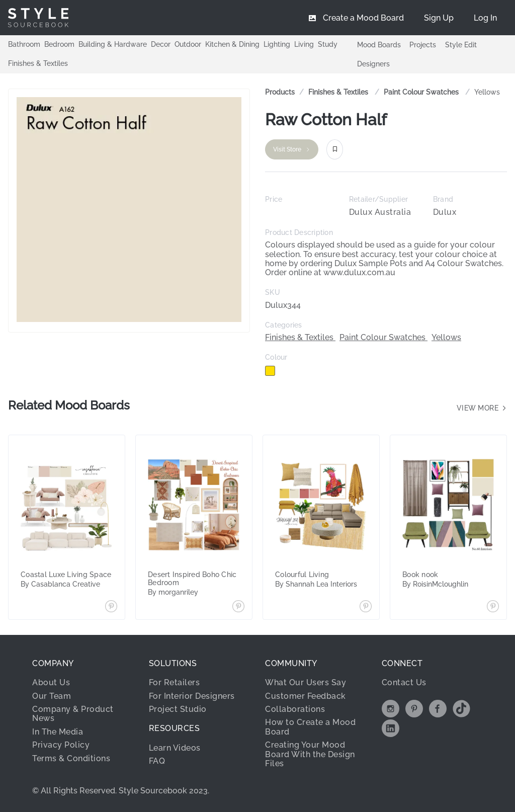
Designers (373, 64)
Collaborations (295, 709)
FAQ (157, 761)
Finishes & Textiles (38, 63)
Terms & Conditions (71, 758)
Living (304, 44)
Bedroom (59, 44)
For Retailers (175, 682)
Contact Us (404, 682)
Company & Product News (73, 714)
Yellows (487, 92)
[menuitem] (485, 18)
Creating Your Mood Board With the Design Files (310, 754)
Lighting (277, 44)
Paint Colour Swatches (422, 92)
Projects (423, 45)
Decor (161, 44)
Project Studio (178, 709)
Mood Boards (379, 45)
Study (328, 44)
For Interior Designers (192, 696)
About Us (51, 682)
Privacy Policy (61, 745)
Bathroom (24, 44)
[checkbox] (270, 371)
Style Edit (461, 45)
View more (482, 408)
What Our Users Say (306, 682)
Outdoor (188, 44)
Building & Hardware (113, 44)
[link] (339, 92)
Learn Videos (175, 748)
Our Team (52, 696)
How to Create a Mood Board (310, 727)
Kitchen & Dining (232, 44)
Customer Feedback (306, 696)
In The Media (58, 732)
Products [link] (280, 92)
